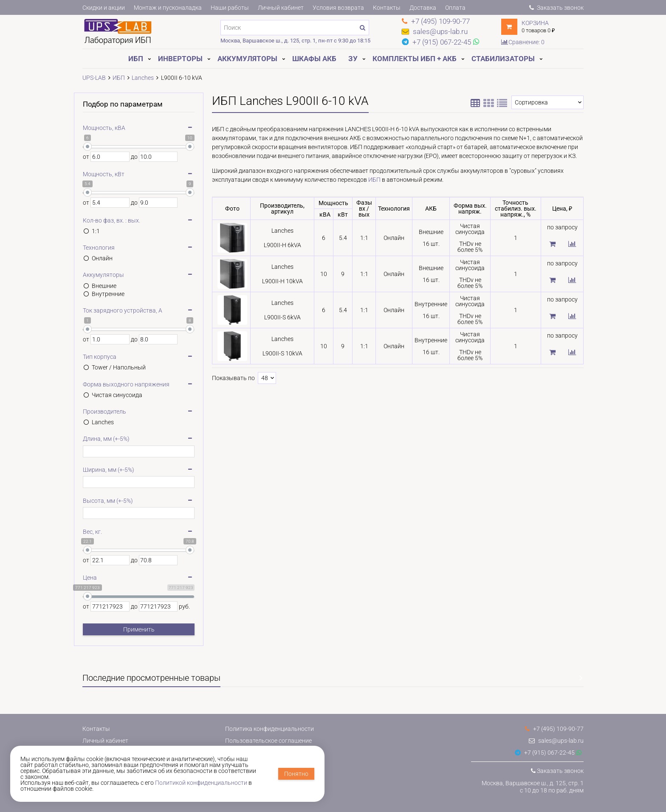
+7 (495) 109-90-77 (554, 729)
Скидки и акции (104, 8)
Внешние (104, 286)
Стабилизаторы (503, 59)
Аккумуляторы (247, 59)
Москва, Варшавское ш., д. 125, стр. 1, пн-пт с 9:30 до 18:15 (295, 41)
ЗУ (353, 59)
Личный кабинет (281, 8)
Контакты (387, 8)
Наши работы (230, 8)
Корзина (535, 23)
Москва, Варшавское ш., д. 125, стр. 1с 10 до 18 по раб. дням (533, 787)
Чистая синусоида (117, 395)
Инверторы (180, 59)
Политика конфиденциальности (270, 729)
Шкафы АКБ (314, 59)
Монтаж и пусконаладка (168, 8)
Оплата (455, 8)
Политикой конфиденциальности (201, 783)
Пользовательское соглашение (268, 741)
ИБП (136, 59)
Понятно (296, 774)
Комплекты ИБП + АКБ (415, 59)
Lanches (103, 422)
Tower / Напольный (119, 367)
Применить (139, 629)
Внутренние (108, 294)
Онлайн (102, 258)
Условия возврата (338, 8)
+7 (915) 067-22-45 (545, 753)
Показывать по (233, 378)
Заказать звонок (556, 8)
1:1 (96, 231)
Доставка (423, 8)
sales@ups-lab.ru (556, 741)
